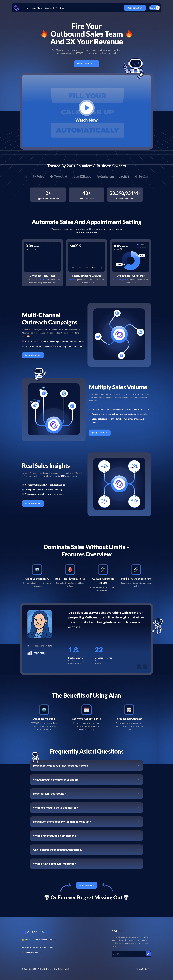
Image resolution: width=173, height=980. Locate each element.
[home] (16, 8)
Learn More (37, 8)
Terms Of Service (144, 969)
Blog (62, 8)
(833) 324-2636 (36, 952)
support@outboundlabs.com (42, 947)
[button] (51, 8)
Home (25, 8)
